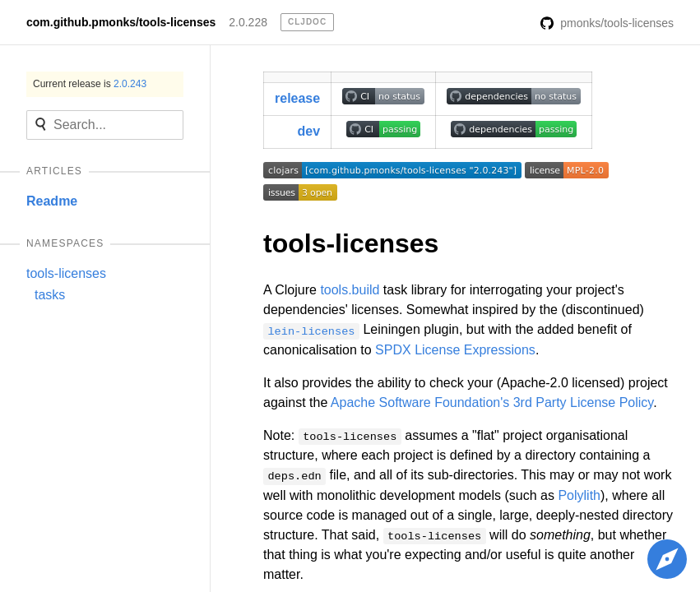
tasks (50, 295)
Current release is (90, 84)
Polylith (579, 495)
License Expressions (475, 350)
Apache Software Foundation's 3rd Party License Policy (492, 402)
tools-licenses (66, 273)
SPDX (393, 350)
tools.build (350, 290)
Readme (52, 201)
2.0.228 (248, 22)
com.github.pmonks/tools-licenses (121, 22)
